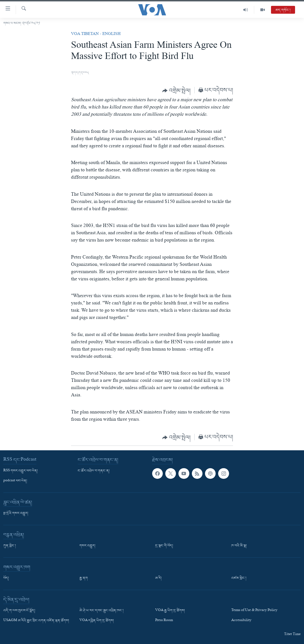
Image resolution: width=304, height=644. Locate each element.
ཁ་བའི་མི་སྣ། (239, 546)
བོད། (6, 578)
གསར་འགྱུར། (87, 546)
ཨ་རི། (158, 578)
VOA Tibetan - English (96, 34)
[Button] (176, 91)
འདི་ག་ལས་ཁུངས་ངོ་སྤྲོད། (19, 611)
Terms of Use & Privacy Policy (254, 611)
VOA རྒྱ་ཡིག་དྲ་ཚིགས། (170, 611)
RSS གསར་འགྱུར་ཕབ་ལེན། (21, 471)
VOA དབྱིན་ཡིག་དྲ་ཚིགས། (97, 621)
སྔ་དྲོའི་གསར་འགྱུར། (16, 513)
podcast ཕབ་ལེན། (15, 481)
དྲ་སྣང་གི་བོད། (164, 546)
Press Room (164, 621)
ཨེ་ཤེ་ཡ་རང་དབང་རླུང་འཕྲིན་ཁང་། (102, 611)
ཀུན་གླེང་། (10, 546)
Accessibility (241, 621)
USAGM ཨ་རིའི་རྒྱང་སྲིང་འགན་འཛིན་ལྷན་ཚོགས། (36, 621)
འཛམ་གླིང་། (239, 578)
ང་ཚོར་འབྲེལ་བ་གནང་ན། (94, 471)
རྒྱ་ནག (84, 578)
